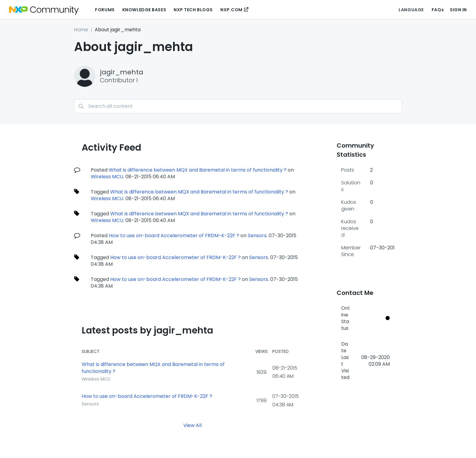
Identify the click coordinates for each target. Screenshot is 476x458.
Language (411, 10)
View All (192, 425)
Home (81, 30)
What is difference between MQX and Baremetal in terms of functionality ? (198, 170)
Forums (105, 10)
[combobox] (238, 106)
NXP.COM (231, 10)
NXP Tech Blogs (193, 10)
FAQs (438, 10)
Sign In (458, 10)
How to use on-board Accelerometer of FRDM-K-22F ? (174, 236)
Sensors (257, 236)
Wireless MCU (107, 177)
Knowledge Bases (144, 10)
